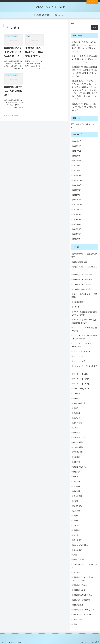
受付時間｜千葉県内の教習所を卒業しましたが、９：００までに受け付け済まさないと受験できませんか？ (84, 47)
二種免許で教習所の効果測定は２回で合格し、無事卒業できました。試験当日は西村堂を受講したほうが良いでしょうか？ (84, 72)
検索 (73, 24)
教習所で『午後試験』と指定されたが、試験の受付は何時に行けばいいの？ (84, 107)
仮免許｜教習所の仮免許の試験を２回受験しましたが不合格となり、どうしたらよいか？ (84, 59)
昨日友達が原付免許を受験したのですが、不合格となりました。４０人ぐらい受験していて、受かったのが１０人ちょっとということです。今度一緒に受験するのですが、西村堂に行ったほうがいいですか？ (84, 90)
